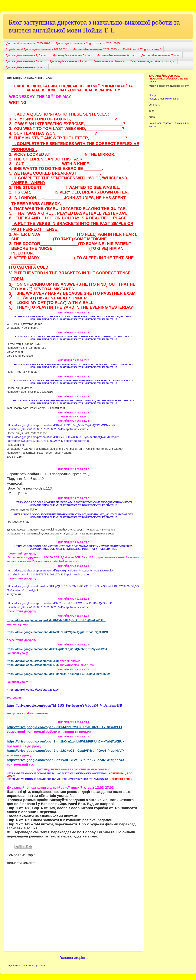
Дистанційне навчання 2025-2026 (28, 43)
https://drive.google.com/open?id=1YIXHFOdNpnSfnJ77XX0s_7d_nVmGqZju (57, 779)
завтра (167, 123)
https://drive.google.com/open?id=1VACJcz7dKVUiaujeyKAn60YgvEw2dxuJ (58, 773)
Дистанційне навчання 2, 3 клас (26, 55)
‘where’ (20, 183)
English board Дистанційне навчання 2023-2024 (36, 49)
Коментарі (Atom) (36, 966)
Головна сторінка (73, 958)
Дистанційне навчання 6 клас (116, 55)
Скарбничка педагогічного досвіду (152, 61)
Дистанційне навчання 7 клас (160, 55)
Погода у (164, 99)
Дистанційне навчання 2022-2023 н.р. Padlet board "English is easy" (117, 49)
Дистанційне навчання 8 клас (25, 61)
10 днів (176, 123)
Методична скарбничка (109, 61)
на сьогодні (155, 123)
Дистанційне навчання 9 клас (69, 61)
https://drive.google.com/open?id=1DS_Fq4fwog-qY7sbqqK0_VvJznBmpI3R (65, 705)
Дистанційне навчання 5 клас (72, 55)
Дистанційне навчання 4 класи (26, 67)
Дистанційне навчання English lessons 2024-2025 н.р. (91, 43)
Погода (153, 95)
